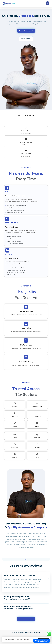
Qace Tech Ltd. (22, 633)
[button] (48, 3)
